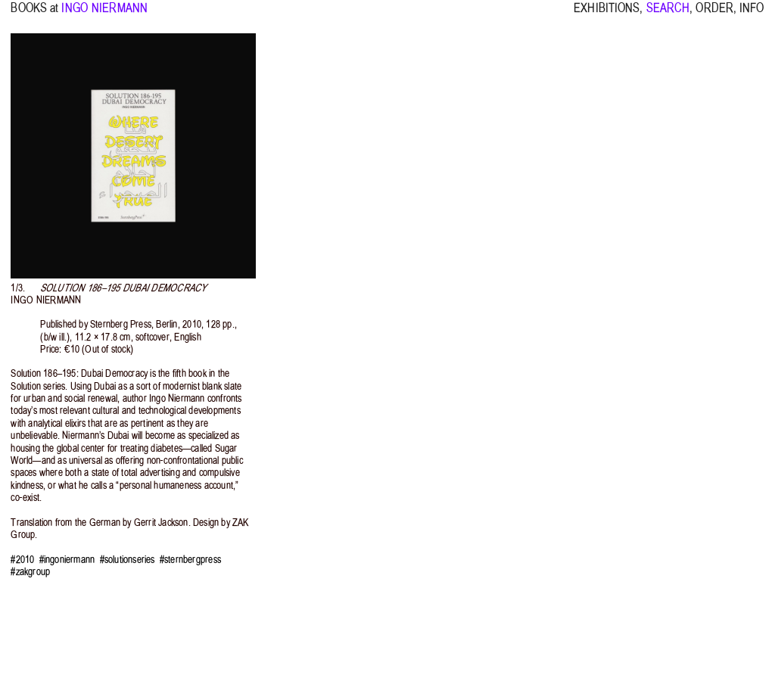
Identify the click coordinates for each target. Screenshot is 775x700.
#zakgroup (30, 572)
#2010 (22, 560)
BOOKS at (34, 15)
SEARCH (668, 15)
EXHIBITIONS (607, 15)
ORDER (714, 15)
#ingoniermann (67, 560)
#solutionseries (128, 560)
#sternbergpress (190, 560)
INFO (752, 15)
